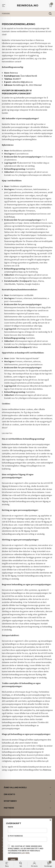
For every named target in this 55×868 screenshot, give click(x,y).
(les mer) (25, 853)
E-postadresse (27, 838)
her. (11, 433)
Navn (27, 829)
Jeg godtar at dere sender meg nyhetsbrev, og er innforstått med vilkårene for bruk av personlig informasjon (26, 849)
